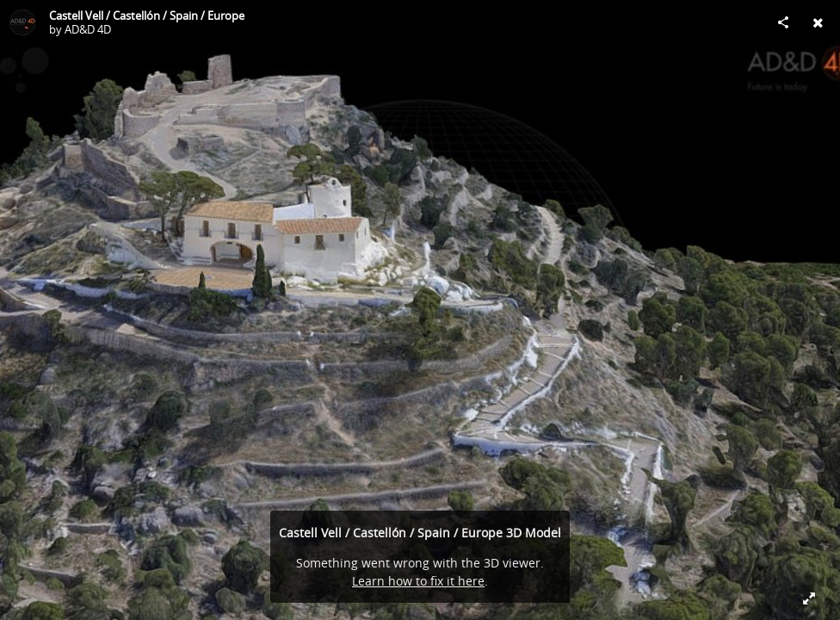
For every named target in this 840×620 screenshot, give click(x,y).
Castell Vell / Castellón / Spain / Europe (147, 15)
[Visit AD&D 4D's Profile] (22, 22)
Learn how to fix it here (418, 581)
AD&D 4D (88, 29)
